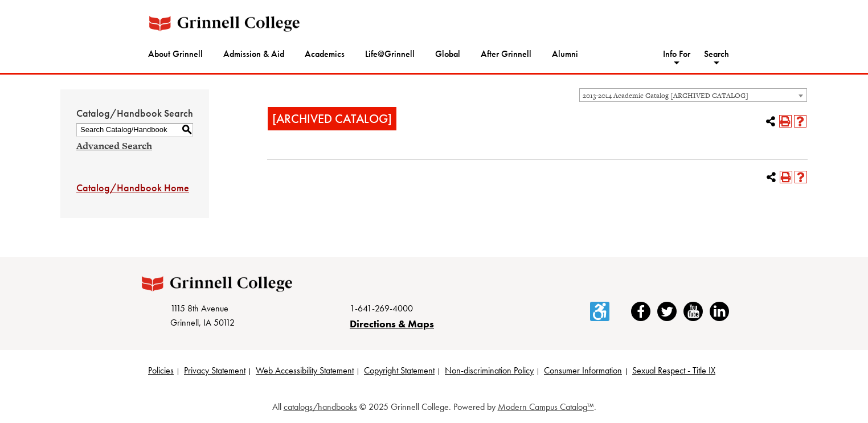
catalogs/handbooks (320, 407)
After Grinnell (506, 54)
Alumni (565, 54)
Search (716, 54)
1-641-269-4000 (381, 308)
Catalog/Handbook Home (133, 188)
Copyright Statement (399, 370)
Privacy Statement (215, 370)
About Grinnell (175, 54)
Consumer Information (583, 370)
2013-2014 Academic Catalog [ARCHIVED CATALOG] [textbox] (666, 96)
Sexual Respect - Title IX (674, 370)
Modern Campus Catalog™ (546, 407)
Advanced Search (114, 146)
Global (448, 54)
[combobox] (693, 95)
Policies (161, 370)
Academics (325, 54)
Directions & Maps (392, 324)
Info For (677, 54)
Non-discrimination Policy (489, 370)
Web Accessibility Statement (305, 370)
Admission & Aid (254, 54)
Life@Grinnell (390, 54)
